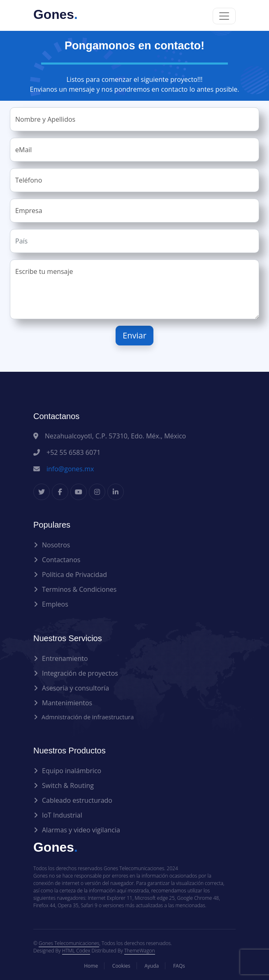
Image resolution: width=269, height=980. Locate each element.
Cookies (121, 966)
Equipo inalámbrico (72, 771)
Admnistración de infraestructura (88, 717)
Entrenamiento (65, 658)
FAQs (179, 966)
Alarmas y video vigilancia (81, 830)
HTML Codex (76, 951)
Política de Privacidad (74, 575)
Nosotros (56, 545)
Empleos (55, 604)
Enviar (134, 335)
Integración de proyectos (80, 673)
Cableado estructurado (77, 800)
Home (91, 966)
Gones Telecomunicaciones (69, 943)
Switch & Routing (68, 785)
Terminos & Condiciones (79, 589)
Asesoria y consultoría (75, 688)
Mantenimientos (67, 703)
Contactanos (61, 560)
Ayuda (152, 966)
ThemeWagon (140, 951)
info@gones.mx (70, 469)
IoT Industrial (62, 815)
